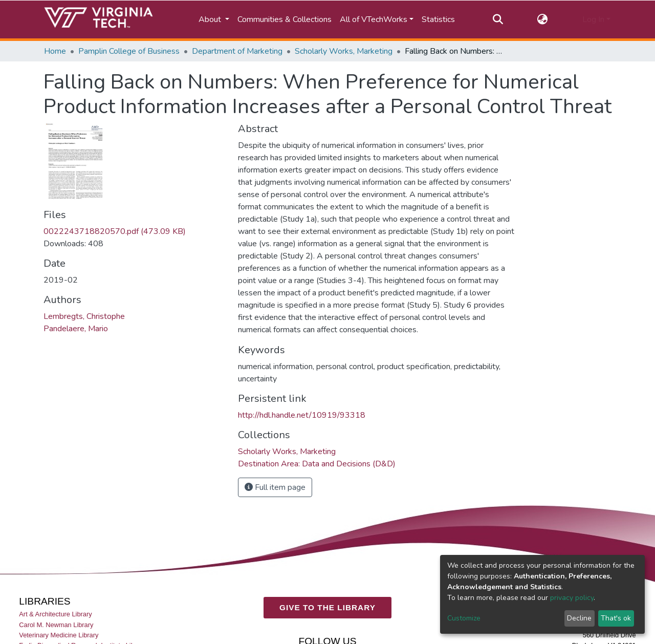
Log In (593, 19)
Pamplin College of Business (129, 51)
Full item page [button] (275, 487)
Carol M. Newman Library (56, 625)
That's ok (616, 618)
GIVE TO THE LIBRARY (327, 607)
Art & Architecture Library (55, 614)
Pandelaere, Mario (76, 329)
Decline (579, 618)
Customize (464, 618)
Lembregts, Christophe (84, 316)
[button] (543, 19)
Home (55, 51)
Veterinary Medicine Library (59, 635)
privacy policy (572, 598)
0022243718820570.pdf (115, 231)
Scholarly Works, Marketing (344, 51)
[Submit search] (498, 19)
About (211, 19)
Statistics (438, 19)
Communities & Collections (285, 19)
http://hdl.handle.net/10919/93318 (302, 415)
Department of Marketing (237, 51)
